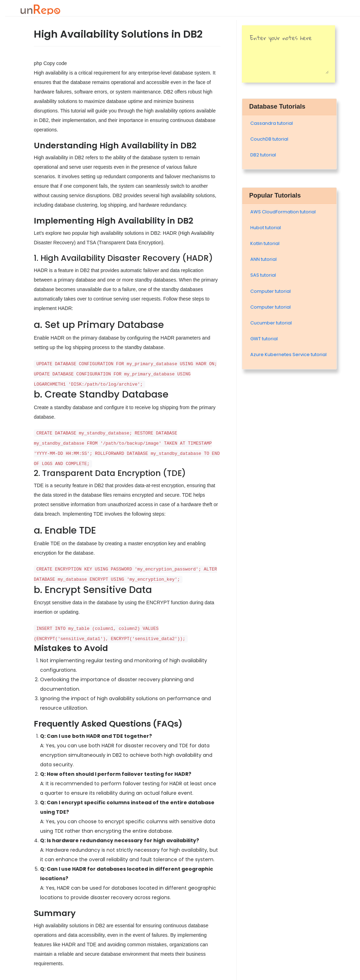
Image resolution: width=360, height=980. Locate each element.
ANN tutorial (263, 259)
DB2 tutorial (263, 155)
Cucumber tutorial (271, 323)
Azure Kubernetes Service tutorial (288, 354)
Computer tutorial (271, 291)
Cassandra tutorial (272, 123)
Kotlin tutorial (265, 243)
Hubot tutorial (266, 228)
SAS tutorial (263, 275)
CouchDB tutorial (269, 139)
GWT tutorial (264, 339)
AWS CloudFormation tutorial (283, 212)
